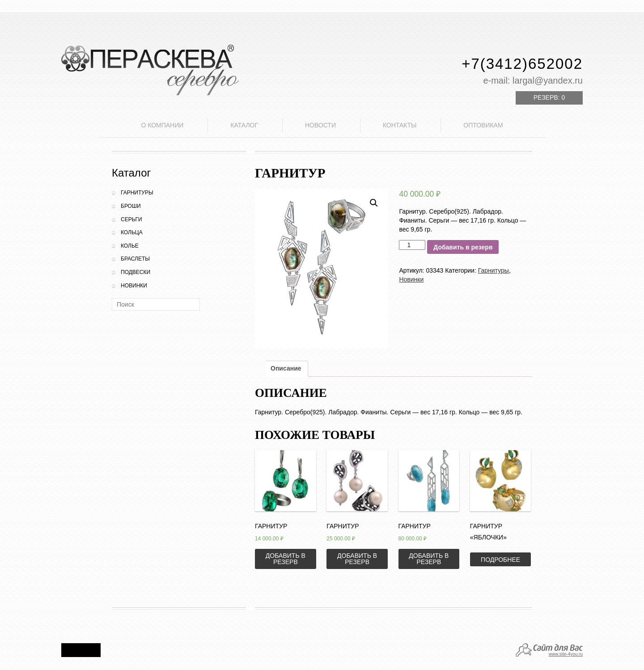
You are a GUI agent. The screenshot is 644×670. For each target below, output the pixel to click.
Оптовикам (483, 125)
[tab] (286, 369)
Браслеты (135, 259)
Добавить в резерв (463, 247)
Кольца (132, 232)
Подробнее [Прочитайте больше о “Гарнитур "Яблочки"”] (500, 560)
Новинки (134, 286)
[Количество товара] (412, 245)
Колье (130, 246)
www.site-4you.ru (566, 654)
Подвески (136, 272)
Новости (320, 125)
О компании (162, 125)
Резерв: (549, 97)
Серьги (131, 219)
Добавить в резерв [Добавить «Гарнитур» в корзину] (286, 559)
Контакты (400, 125)
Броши (131, 206)
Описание (286, 368)
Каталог (244, 125)
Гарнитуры (137, 193)
